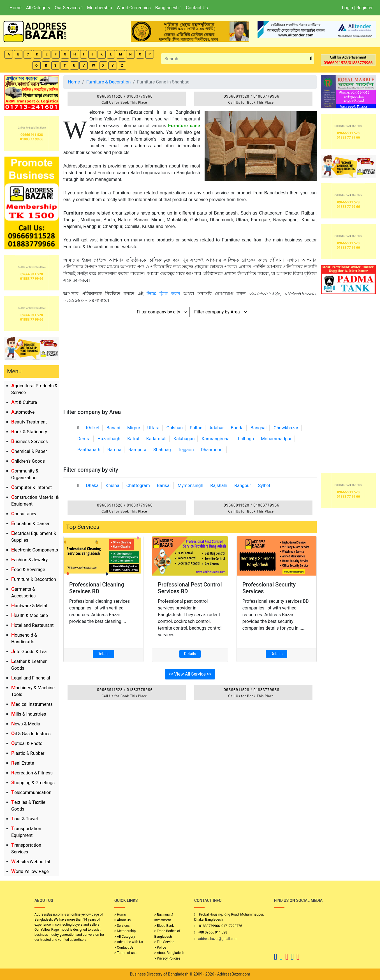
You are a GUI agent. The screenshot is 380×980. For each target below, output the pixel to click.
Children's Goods (28, 461)
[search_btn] (311, 59)
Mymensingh (191, 486)
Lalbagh (246, 439)
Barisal (164, 486)
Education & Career (30, 524)
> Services (122, 926)
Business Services (30, 442)
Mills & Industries (29, 714)
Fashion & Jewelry (29, 560)
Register (364, 8)
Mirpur (134, 428)
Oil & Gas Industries (31, 734)
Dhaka (92, 486)
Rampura (137, 450)
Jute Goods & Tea (29, 652)
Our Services (69, 8)
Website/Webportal (31, 862)
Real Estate (23, 763)
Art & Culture (24, 402)
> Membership (125, 931)
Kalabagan (184, 439)
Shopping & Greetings (33, 783)
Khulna (113, 486)
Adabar (216, 428)
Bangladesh (168, 8)
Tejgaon (186, 450)
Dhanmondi (212, 450)
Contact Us (197, 8)
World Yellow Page (30, 871)
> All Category (125, 937)
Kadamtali (156, 439)
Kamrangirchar (216, 439)
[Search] (235, 59)
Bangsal (259, 428)
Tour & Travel (25, 819)
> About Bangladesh (169, 953)
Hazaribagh (109, 439)
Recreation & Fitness (32, 773)
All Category (38, 8)
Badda (237, 428)
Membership (100, 8)
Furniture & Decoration (34, 579)
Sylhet (264, 486)
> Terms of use (125, 953)
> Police (160, 948)
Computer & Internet (32, 487)
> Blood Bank (164, 926)
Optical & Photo (27, 743)
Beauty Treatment (29, 422)
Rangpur (243, 486)
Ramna (114, 450)
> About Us (122, 920)
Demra (84, 439)
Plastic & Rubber (28, 753)
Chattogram (138, 486)
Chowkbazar (286, 428)
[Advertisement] (190, 367)
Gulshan (175, 428)
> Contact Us (124, 948)
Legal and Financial (31, 678)
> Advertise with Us (129, 942)
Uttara (153, 428)
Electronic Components (35, 550)
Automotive (23, 412)
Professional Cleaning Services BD (97, 588)
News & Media (26, 724)
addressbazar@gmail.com (218, 939)
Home (16, 8)
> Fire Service (164, 942)
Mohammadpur (276, 439)
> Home (120, 915)
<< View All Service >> (190, 674)
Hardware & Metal (29, 606)
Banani (113, 428)
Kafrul (133, 439)
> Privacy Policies (167, 958)
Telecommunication (31, 792)
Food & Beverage (28, 570)
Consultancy (24, 514)
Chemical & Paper (29, 451)
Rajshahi (219, 486)
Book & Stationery (29, 432)
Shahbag (162, 450)
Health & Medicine (30, 615)
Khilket (93, 428)
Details (104, 654)
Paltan (196, 428)
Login (347, 8)
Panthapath (89, 450)
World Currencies (134, 8)
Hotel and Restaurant (32, 625)
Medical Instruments (32, 704)
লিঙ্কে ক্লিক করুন (163, 294)
